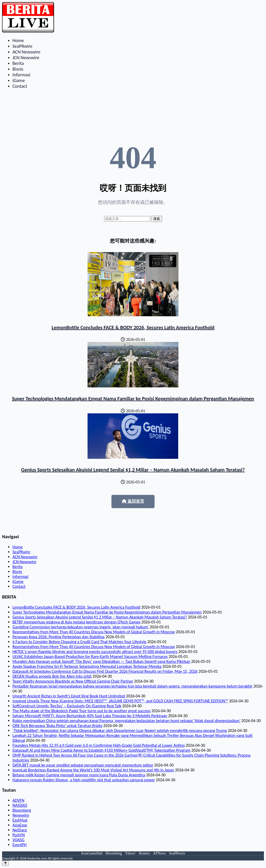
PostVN (19, 835)
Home (18, 41)
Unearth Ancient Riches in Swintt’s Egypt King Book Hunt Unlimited (69, 696)
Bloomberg (22, 810)
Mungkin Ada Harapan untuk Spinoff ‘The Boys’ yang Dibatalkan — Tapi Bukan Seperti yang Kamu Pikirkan (101, 661)
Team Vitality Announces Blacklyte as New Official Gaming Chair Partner (73, 681)
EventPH (19, 845)
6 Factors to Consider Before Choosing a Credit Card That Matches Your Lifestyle (79, 642)
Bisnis (18, 69)
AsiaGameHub (92, 853)
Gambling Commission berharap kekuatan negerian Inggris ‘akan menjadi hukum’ (81, 627)
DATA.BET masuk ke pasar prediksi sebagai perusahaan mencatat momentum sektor (83, 765)
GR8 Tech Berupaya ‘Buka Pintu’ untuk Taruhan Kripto (57, 726)
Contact (20, 86)
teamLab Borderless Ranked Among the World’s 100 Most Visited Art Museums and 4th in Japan (93, 770)
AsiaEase (20, 825)
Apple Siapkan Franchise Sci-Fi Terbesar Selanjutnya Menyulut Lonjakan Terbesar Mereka (87, 666)
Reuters (144, 853)
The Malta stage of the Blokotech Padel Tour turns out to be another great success (81, 711)
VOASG (18, 840)
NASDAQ (20, 805)
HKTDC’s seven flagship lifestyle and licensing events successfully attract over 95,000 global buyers (95, 652)
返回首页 (133, 501)
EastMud (20, 820)
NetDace (20, 830)
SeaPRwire (22, 46)
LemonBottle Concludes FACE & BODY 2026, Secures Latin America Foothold (133, 327)
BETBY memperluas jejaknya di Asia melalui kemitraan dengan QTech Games (77, 622)
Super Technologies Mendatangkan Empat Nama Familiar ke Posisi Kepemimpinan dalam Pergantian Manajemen (133, 399)
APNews (159, 853)
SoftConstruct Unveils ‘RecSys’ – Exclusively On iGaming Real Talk (67, 706)
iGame (19, 80)
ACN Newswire (26, 52)
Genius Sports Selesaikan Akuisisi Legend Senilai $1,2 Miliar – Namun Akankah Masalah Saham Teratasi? (133, 470)
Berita (18, 63)
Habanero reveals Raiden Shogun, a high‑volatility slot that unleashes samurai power (84, 780)
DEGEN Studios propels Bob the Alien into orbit (52, 676)
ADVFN (18, 800)
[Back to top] (5, 863)
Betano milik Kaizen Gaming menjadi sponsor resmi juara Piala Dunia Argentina (79, 775)
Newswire (21, 815)
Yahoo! (130, 853)
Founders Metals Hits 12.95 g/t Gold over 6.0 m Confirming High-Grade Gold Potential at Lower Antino (99, 745)
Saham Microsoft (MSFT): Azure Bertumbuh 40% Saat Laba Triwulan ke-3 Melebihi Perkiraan (90, 716)
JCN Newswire (26, 58)
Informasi (21, 75)
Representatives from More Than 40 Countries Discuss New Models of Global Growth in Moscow (94, 632)
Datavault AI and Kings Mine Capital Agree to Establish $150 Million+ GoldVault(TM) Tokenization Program (101, 750)
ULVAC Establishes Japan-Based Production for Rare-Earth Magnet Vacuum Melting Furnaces (90, 657)
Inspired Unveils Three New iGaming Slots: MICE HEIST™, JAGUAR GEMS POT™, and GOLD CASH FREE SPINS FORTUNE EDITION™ (120, 701)
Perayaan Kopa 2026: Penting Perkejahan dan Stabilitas (59, 637)
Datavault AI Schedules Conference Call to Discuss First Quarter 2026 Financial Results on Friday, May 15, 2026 (105, 671)
